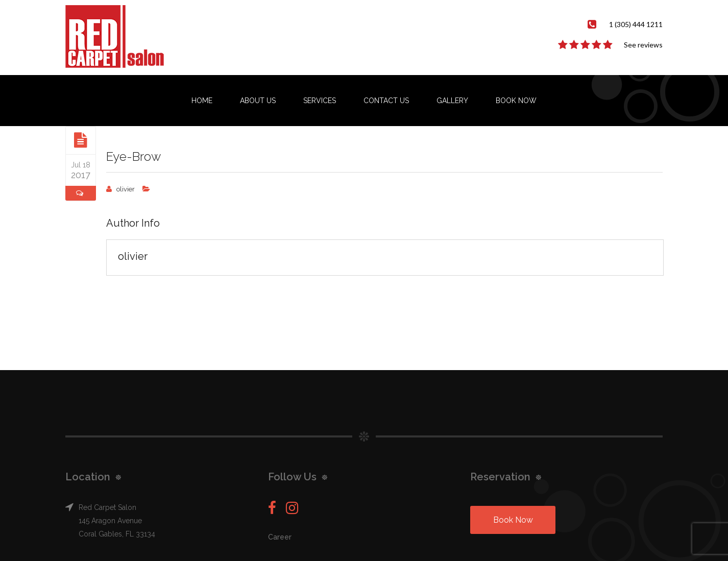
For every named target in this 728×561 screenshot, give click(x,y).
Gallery (452, 101)
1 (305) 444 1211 (636, 24)
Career (280, 537)
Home (202, 101)
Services (320, 101)
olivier (126, 189)
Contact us (386, 101)
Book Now (516, 101)
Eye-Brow (134, 156)
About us (258, 101)
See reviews (643, 45)
